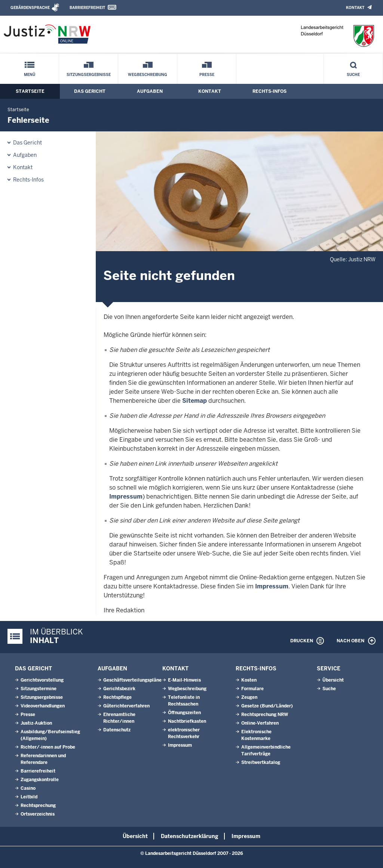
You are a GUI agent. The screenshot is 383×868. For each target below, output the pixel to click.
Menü (30, 75)
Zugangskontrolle (40, 780)
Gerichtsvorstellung (42, 680)
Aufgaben (150, 91)
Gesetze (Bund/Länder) (267, 706)
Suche (353, 75)
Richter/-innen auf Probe (48, 747)
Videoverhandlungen (43, 706)
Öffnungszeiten (184, 713)
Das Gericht (90, 91)
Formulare (252, 689)
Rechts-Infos (269, 91)
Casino (28, 788)
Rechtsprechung (38, 805)
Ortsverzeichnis (38, 814)
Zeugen (249, 697)
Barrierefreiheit (87, 8)
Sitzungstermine (39, 689)
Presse (207, 75)
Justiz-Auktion (36, 723)
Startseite (30, 91)
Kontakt (355, 8)
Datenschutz (117, 730)
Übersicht (333, 680)
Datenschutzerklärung (190, 836)
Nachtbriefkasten (187, 721)
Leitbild (29, 797)
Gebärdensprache (30, 8)
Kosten (249, 680)
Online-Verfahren (260, 723)
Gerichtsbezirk (119, 689)
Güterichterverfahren (126, 706)
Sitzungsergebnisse (89, 75)
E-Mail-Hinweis (184, 680)
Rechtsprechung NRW (265, 715)
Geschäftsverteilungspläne (132, 680)
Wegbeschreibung (148, 75)
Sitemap (194, 401)
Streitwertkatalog (261, 762)
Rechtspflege (117, 697)
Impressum (126, 497)
